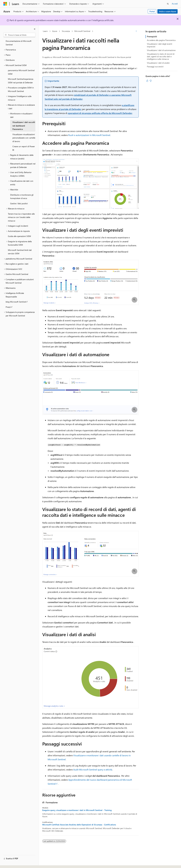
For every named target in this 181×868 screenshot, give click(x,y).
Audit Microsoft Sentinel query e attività (93, 770)
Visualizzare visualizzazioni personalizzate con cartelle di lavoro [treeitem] (24, 138)
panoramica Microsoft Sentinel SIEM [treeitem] (21, 72)
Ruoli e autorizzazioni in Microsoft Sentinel (89, 135)
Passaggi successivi (155, 66)
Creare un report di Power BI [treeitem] (24, 148)
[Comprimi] (35, 29)
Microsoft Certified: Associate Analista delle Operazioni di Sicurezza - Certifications (79, 825)
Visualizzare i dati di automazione (161, 50)
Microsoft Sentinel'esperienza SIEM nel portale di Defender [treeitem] (21, 81)
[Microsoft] (5, 4)
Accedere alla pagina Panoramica (161, 40)
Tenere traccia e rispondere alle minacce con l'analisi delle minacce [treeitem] (21, 217)
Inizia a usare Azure (168, 11)
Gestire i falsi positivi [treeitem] (19, 203)
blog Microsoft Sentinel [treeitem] (16, 302)
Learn (45, 31)
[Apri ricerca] (168, 4)
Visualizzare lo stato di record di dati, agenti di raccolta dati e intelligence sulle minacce (161, 56)
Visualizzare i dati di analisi (158, 63)
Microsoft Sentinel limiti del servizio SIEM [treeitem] (20, 252)
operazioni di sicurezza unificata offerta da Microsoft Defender (100, 113)
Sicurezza (66, 31)
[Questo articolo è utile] (147, 81)
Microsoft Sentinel (82, 31)
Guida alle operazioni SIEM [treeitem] (19, 236)
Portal (152, 11)
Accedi (175, 4)
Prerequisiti (152, 36)
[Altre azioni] (136, 31)
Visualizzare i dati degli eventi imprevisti (160, 45)
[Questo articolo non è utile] (151, 81)
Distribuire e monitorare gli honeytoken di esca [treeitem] (22, 197)
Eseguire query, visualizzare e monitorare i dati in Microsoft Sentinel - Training (77, 810)
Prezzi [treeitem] (8, 307)
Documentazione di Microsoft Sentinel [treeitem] (19, 43)
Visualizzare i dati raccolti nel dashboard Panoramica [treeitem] (24, 126)
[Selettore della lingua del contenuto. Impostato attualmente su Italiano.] (10, 863)
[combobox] (19, 35)
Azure (55, 31)
